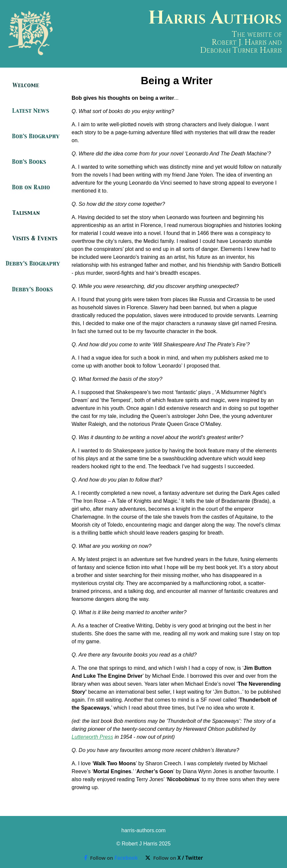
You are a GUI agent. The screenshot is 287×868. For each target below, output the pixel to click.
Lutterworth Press (92, 737)
